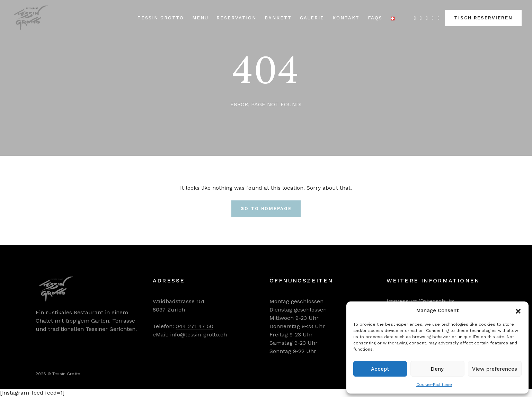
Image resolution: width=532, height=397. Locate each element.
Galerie (312, 18)
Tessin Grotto (161, 18)
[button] (518, 310)
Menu (200, 18)
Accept (380, 369)
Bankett (278, 18)
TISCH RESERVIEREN (483, 18)
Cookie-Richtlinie (434, 385)
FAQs (375, 18)
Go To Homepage (266, 209)
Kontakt (346, 18)
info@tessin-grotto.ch (198, 335)
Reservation (236, 18)
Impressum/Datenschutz (420, 301)
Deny (437, 369)
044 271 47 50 (194, 326)
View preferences (495, 369)
